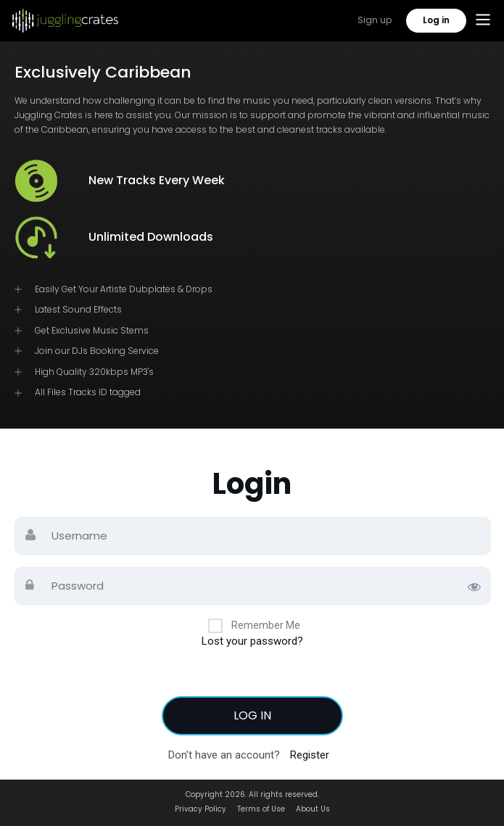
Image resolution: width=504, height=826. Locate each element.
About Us (313, 809)
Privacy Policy (201, 809)
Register (310, 755)
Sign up (375, 20)
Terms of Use (261, 809)
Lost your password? (252, 641)
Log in (436, 20)
